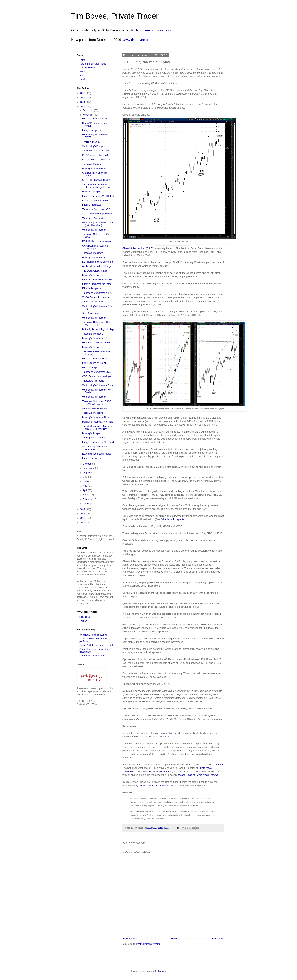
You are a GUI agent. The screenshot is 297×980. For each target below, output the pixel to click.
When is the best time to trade (156, 785)
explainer (218, 764)
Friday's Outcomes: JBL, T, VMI (98, 442)
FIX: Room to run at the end (96, 200)
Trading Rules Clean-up (94, 438)
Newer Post (129, 939)
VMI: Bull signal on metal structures (95, 448)
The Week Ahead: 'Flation (95, 271)
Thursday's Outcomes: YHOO (97, 293)
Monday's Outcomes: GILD (96, 168)
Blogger (162, 971)
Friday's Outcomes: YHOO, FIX (98, 196)
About (82, 75)
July (85, 477)
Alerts (82, 72)
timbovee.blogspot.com (154, 30)
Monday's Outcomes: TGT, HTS (98, 338)
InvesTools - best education (93, 635)
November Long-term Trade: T (97, 454)
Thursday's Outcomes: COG (96, 372)
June (86, 481)
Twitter (83, 621)
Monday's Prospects (173, 519)
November (88, 115)
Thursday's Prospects (93, 218)
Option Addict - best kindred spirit (96, 645)
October (87, 464)
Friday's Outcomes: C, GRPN (97, 279)
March (86, 495)
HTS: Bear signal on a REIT (96, 343)
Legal (82, 79)
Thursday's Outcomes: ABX (96, 209)
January (87, 504)
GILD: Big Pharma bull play (96, 180)
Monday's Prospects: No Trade (98, 422)
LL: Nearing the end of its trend (98, 262)
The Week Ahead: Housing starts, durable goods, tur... (97, 186)
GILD (150, 248)
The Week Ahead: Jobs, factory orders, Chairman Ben (98, 427)
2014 (83, 102)
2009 (83, 523)
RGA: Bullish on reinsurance (97, 241)
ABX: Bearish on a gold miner (97, 214)
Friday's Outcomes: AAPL (95, 119)
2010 (83, 518)
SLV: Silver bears (91, 313)
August (87, 473)
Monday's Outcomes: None (96, 417)
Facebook (85, 617)
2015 (83, 98)
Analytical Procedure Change (97, 266)
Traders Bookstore (89, 68)
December (88, 110)
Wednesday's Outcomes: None (98, 385)
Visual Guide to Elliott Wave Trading (198, 775)
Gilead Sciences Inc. (134, 248)
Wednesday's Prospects (94, 146)
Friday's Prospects (91, 130)
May (85, 486)
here (171, 733)
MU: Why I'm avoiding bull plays (98, 329)
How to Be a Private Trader (93, 64)
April (85, 490)
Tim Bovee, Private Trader (115, 16)
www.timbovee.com (138, 40)
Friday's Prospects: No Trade (97, 284)
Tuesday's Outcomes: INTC (96, 151)
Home (174, 939)
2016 (83, 93)
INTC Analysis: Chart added (96, 155)
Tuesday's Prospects (93, 164)
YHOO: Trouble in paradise (96, 297)
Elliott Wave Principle (160, 771)
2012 (83, 509)
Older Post (218, 939)
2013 (83, 106)
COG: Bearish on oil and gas (97, 376)
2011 (83, 514)
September (89, 468)
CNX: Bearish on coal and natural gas (95, 247)
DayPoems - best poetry (92, 656)
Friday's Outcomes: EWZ (95, 359)
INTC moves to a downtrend (96, 160)
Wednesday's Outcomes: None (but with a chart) (98, 224)
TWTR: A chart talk (92, 142)
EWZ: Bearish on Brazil (94, 363)
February (88, 499)
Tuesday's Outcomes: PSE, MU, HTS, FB (96, 323)
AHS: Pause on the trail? (95, 409)
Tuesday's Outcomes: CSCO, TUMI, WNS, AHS (97, 403)
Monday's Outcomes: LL (94, 258)
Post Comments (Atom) (148, 944)
